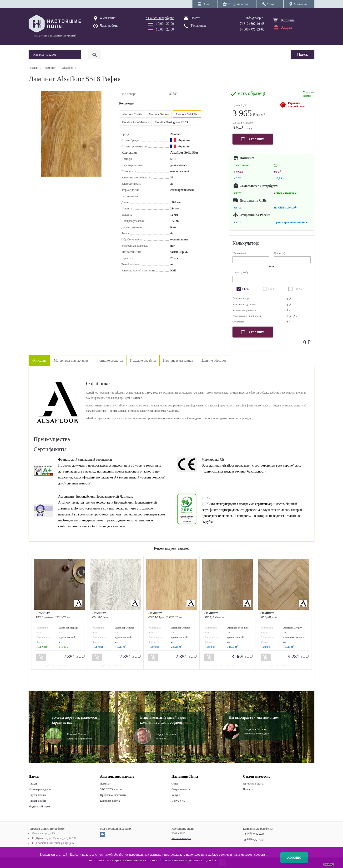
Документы (178, 801)
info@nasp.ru (255, 18)
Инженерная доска (40, 789)
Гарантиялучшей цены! (297, 105)
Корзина (288, 20)
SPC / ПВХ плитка (111, 789)
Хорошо (294, 857)
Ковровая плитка (110, 801)
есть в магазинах (285, 193)
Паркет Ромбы (37, 801)
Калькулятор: (246, 243)
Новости (248, 789)
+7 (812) (251, 24)
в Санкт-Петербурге (160, 18)
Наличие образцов (214, 361)
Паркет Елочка (38, 795)
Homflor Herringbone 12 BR (172, 122)
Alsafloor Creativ (132, 114)
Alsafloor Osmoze (159, 114)
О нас (175, 784)
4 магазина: (108, 18)
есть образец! (252, 93)
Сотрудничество (181, 789)
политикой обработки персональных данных (129, 855)
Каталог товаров (181, 838)
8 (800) (252, 29)
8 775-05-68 (254, 840)
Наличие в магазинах (178, 361)
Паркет (33, 784)
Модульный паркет (40, 806)
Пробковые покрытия (113, 795)
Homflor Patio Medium (136, 122)
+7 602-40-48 (254, 834)
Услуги (176, 795)
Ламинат (105, 784)
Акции (286, 27)
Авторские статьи (254, 784)
